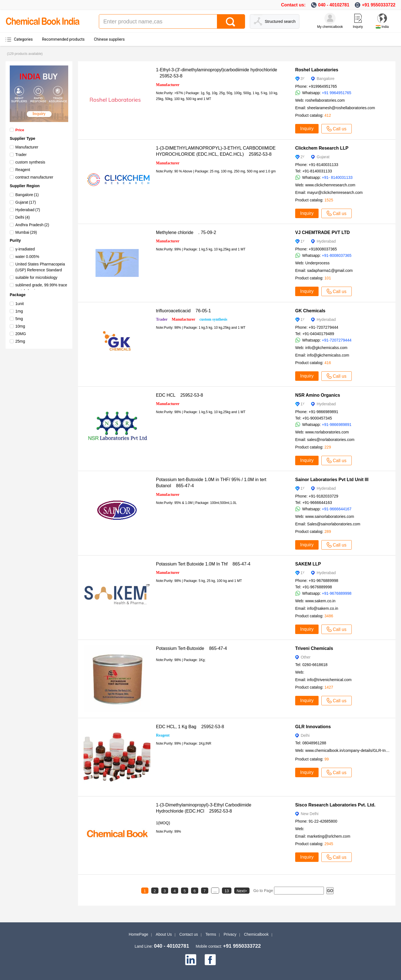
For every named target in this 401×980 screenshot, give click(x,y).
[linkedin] (191, 960)
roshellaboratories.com (325, 100)
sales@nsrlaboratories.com (331, 440)
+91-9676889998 (337, 593)
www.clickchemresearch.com (330, 185)
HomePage (138, 934)
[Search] (231, 21)
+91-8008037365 (337, 255)
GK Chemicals (310, 311)
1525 (329, 200)
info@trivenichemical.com (329, 680)
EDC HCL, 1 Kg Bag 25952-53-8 (190, 727)
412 (328, 115)
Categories (23, 39)
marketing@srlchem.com (329, 836)
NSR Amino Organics (318, 395)
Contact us (189, 934)
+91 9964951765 (337, 93)
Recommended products (63, 39)
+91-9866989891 (337, 425)
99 (327, 759)
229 (328, 447)
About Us (164, 934)
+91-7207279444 (337, 340)
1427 (329, 687)
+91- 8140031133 (337, 177)
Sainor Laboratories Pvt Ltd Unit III (332, 480)
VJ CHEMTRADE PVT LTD (322, 232)
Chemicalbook (256, 934)
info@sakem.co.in (323, 608)
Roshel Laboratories (317, 70)
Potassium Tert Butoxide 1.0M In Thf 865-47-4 (203, 564)
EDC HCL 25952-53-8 (179, 395)
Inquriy (358, 27)
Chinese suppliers (109, 39)
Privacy (230, 934)
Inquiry (307, 129)
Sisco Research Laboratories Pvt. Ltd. (335, 805)
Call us (337, 129)
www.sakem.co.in (320, 601)
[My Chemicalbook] (330, 18)
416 (328, 363)
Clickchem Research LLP (322, 148)
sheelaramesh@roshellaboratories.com (341, 108)
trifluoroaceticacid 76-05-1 (183, 311)
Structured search (280, 21)
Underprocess (317, 263)
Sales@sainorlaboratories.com (334, 524)
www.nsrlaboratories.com (327, 432)
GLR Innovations (313, 727)
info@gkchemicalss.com (326, 348)
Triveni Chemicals (314, 648)
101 (328, 278)
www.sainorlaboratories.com (330, 516)
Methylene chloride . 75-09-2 (186, 232)
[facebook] (210, 960)
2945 (329, 844)
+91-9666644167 (337, 509)
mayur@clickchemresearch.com (335, 192)
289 (328, 532)
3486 (329, 616)
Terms (211, 934)
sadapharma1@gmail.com (330, 270)
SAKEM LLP (308, 564)
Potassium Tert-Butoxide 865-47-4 (191, 648)
